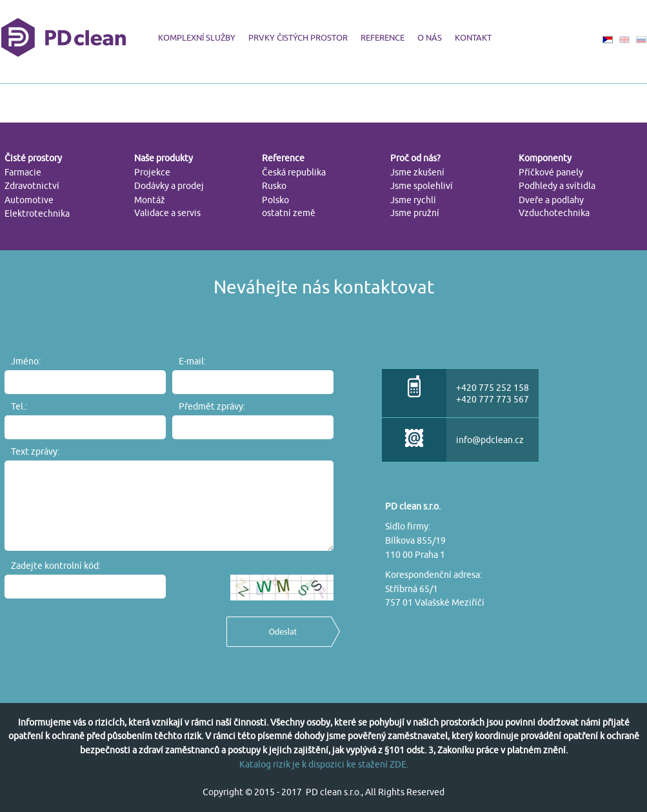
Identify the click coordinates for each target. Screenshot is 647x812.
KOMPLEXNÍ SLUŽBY (197, 38)
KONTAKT (473, 38)
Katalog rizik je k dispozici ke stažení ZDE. (324, 764)
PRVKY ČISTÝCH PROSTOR (298, 38)
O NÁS (430, 38)
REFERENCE (383, 38)
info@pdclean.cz (490, 440)
